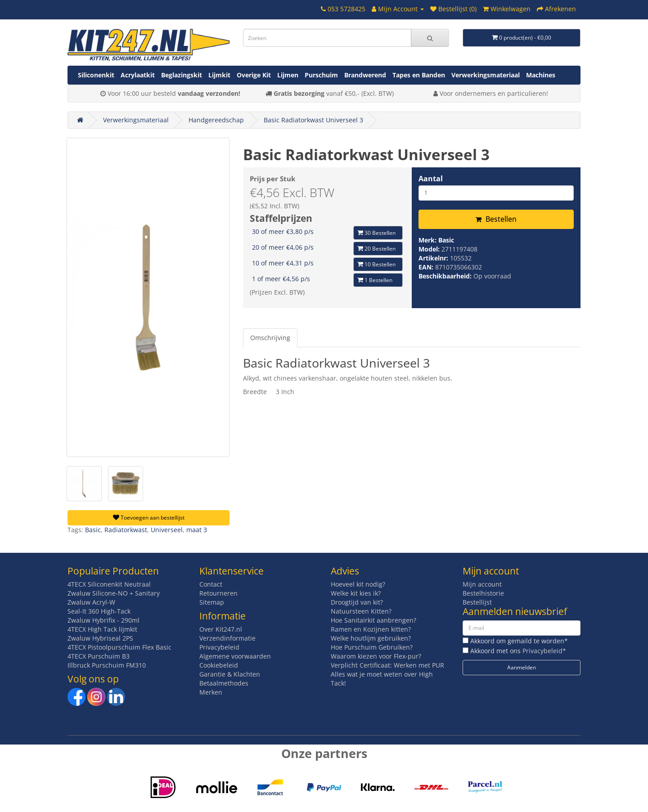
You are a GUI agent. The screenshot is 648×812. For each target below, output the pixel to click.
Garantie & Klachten (230, 674)
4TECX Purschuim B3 (99, 656)
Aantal (431, 179)
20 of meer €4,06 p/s (283, 247)
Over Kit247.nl (221, 629)
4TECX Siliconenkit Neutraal (109, 584)
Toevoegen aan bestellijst (149, 518)
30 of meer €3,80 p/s (283, 231)
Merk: (428, 240)
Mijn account (482, 584)
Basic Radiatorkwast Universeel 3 (313, 120)
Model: (430, 249)
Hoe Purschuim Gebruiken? (372, 647)
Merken (211, 692)
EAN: (427, 267)
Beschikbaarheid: (446, 276)
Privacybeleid (219, 647)
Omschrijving (270, 338)
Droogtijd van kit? (357, 602)
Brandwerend (365, 75)
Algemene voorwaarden (235, 656)
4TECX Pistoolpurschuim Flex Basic (119, 647)
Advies (345, 571)
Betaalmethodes (224, 683)
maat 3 (197, 530)
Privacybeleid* (544, 651)
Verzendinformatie (227, 638)
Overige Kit (254, 75)
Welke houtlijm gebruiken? (371, 638)
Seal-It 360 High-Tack (99, 611)
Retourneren (218, 593)
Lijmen (288, 75)
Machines (541, 75)
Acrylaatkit (138, 75)
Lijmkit (219, 75)
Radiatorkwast (126, 530)
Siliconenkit (96, 75)
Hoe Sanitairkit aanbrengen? (373, 620)
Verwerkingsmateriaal (486, 75)
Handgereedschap (216, 120)
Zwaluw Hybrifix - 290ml (103, 620)
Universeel (167, 530)
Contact (211, 584)
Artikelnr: (434, 258)
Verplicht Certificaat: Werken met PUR (387, 665)
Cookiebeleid (219, 665)
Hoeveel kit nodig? (358, 584)
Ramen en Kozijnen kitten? (371, 629)
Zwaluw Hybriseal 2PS (100, 638)
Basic (446, 240)
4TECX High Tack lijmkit (102, 629)
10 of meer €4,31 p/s (283, 263)
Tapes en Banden (419, 75)
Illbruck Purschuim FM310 (107, 665)
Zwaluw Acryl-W (91, 602)
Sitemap (212, 602)
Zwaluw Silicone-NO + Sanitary (114, 593)
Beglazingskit (182, 75)
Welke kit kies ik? (356, 593)
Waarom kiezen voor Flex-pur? (376, 656)
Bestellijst (477, 602)
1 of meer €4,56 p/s (281, 279)
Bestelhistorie (483, 593)
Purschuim (321, 75)
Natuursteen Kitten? (361, 611)
